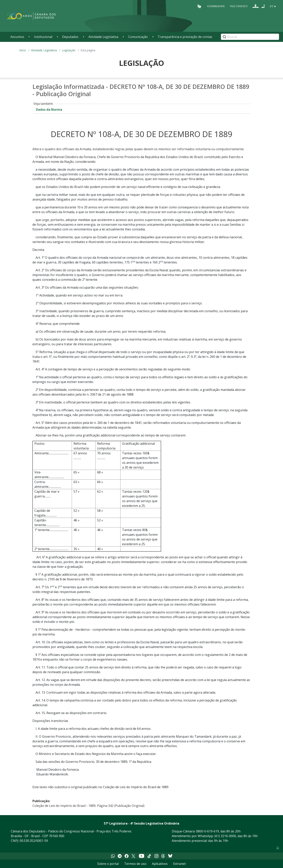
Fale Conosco (239, 6)
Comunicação (138, 37)
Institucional (43, 37)
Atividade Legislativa (103, 37)
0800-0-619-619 (207, 831)
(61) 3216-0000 (225, 836)
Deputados (70, 37)
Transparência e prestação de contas (185, 37)
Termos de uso (135, 864)
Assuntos (17, 37)
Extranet (179, 864)
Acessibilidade (216, 6)
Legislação (69, 50)
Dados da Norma (49, 110)
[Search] (250, 37)
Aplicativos (160, 864)
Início (23, 50)
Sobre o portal (108, 864)
